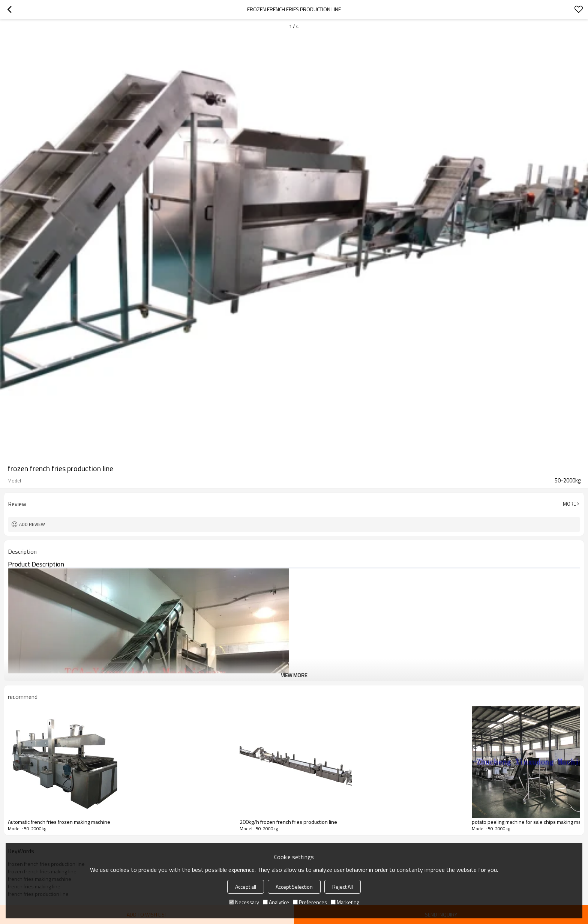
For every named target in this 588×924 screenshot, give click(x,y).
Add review (32, 524)
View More (294, 675)
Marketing (345, 902)
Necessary (244, 902)
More (569, 504)
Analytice (276, 902)
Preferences (310, 902)
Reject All (343, 887)
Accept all (246, 887)
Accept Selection (294, 887)
